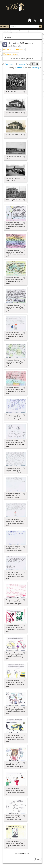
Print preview (8, 64)
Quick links (41, 21)
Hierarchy (20, 64)
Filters (9, 37)
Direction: (28, 68)
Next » (38, 859)
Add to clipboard (24, 92)
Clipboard (35, 21)
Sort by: (12, 68)
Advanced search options (22, 59)
